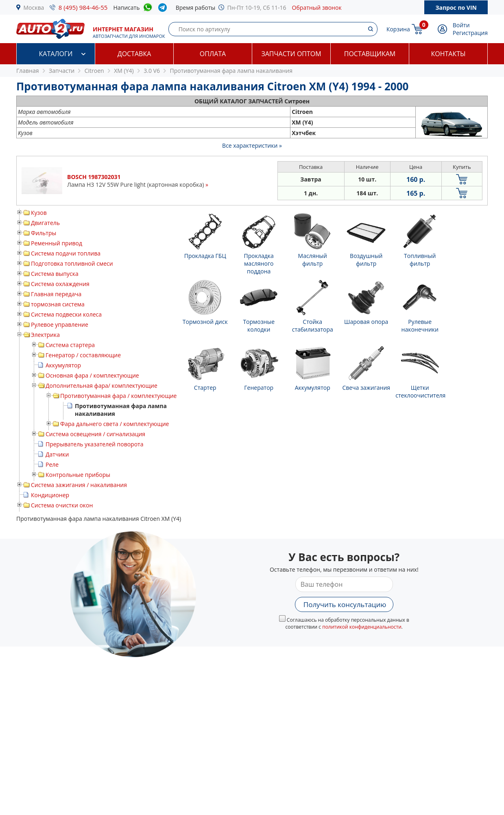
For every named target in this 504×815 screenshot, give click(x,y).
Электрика (45, 335)
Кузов (39, 213)
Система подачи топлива (66, 253)
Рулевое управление (60, 324)
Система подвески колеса (66, 314)
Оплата (213, 54)
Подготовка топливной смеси (72, 263)
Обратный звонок (317, 8)
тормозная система (58, 304)
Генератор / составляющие (83, 355)
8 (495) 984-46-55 (83, 7)
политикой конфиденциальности (362, 627)
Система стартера (70, 345)
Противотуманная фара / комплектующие (118, 396)
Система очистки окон (62, 505)
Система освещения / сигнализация (95, 434)
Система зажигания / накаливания (79, 485)
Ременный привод (57, 243)
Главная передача (56, 294)
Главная (28, 71)
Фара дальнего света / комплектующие (115, 424)
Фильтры (44, 233)
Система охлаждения (60, 284)
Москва (34, 8)
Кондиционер (50, 495)
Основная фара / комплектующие (92, 375)
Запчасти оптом (291, 54)
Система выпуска (55, 274)
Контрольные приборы (78, 475)
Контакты (448, 54)
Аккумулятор (63, 365)
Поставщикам (370, 54)
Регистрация (470, 33)
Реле (52, 464)
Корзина (398, 29)
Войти (461, 25)
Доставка (134, 54)
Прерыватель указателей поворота (94, 444)
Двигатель (45, 223)
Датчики (57, 454)
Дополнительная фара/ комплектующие (101, 386)
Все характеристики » (252, 145)
